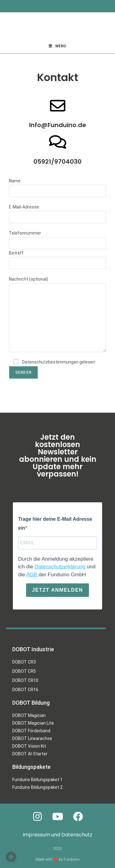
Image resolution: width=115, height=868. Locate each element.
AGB (32, 574)
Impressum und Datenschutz (57, 835)
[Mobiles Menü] (58, 46)
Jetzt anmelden (58, 590)
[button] (11, 857)
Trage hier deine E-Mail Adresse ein (55, 524)
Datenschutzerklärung (60, 567)
